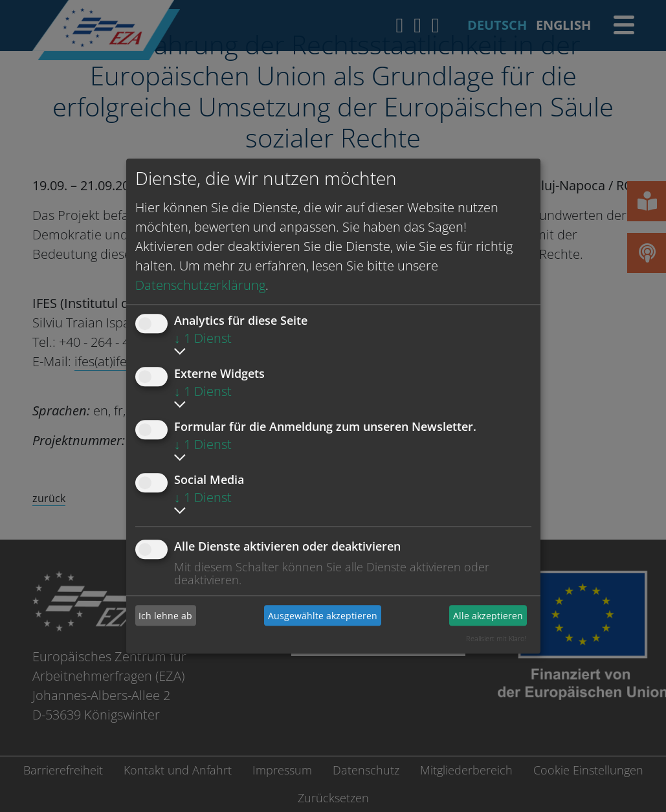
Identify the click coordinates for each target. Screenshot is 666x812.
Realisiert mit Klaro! (496, 638)
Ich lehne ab (165, 616)
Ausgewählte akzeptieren (323, 616)
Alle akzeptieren (488, 616)
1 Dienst (203, 338)
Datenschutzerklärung (200, 285)
